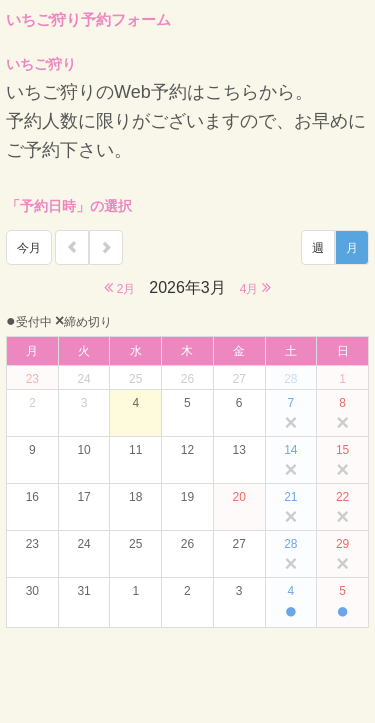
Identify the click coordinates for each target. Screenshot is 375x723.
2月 (119, 287)
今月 (29, 248)
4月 (255, 287)
